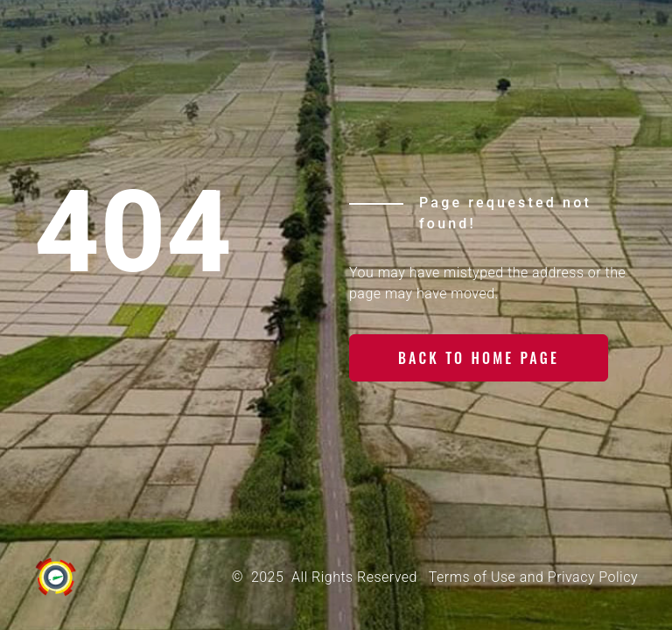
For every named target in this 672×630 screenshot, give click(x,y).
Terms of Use (472, 577)
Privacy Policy (593, 577)
